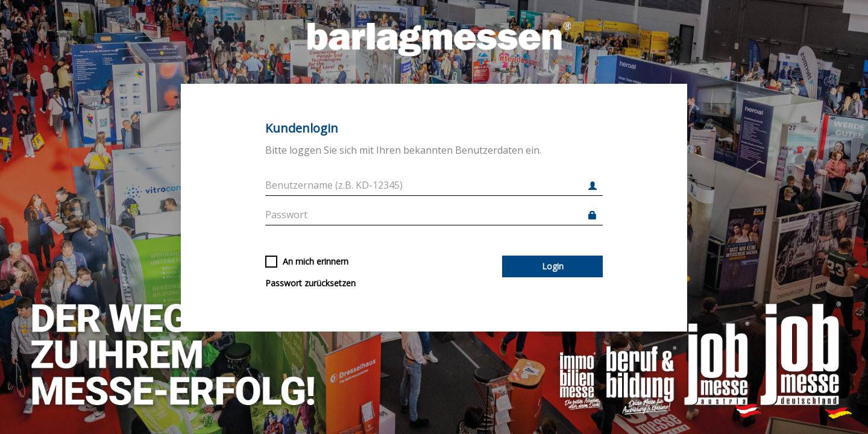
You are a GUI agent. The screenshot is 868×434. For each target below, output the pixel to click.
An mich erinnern (307, 262)
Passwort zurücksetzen (310, 283)
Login (553, 266)
